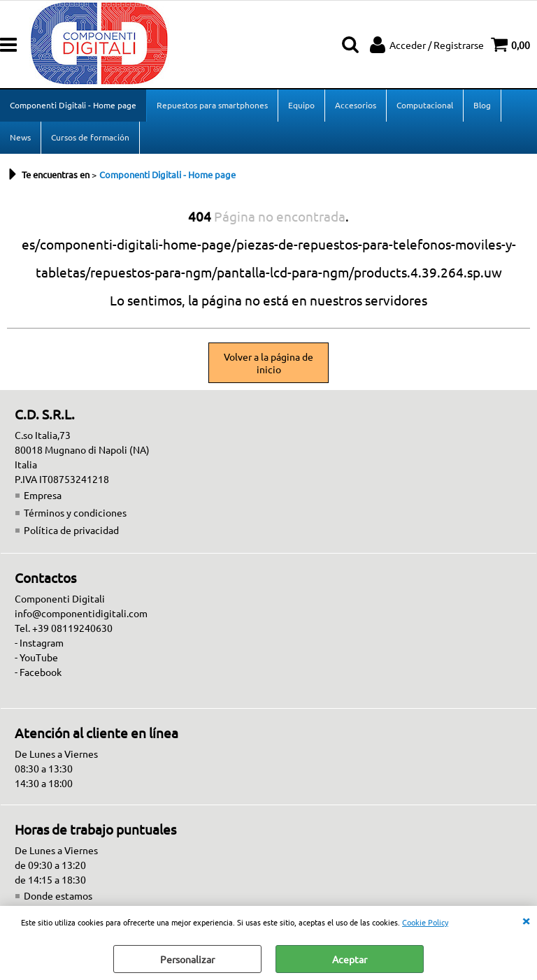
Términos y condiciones (75, 512)
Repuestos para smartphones (212, 105)
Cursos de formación (90, 137)
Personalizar (187, 959)
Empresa (43, 495)
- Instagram (39, 642)
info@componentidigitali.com (81, 613)
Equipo (301, 105)
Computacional (425, 105)
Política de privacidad (71, 530)
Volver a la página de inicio (268, 363)
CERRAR (526, 920)
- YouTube (36, 657)
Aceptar (350, 959)
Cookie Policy (425, 922)
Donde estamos (58, 895)
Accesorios (356, 105)
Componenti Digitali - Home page (73, 105)
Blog (482, 105)
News (20, 137)
